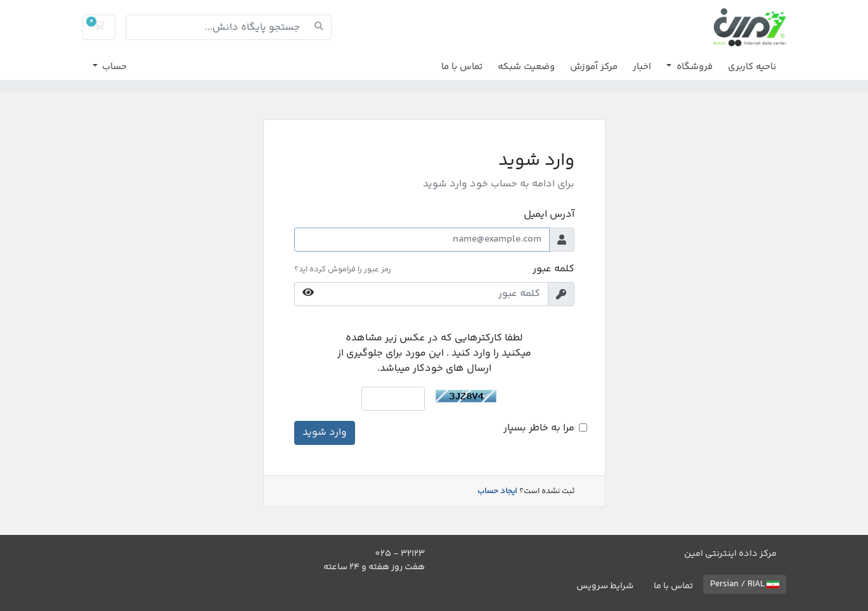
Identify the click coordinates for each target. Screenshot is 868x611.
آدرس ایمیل (549, 215)
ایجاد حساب (497, 491)
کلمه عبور (554, 269)
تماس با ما (462, 67)
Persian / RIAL (745, 584)
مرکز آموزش (594, 67)
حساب (113, 67)
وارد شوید (325, 433)
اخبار (642, 67)
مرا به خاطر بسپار (539, 428)
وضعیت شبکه (526, 67)
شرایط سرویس (605, 586)
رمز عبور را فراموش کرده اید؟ (343, 269)
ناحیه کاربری (752, 67)
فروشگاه (693, 67)
